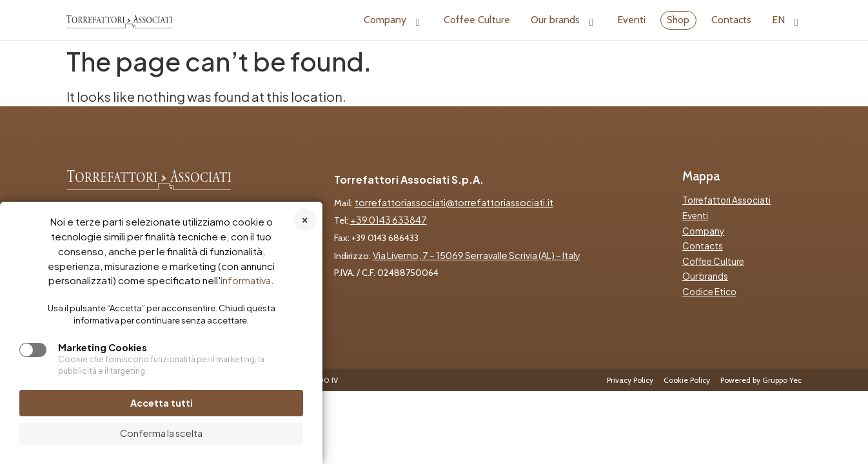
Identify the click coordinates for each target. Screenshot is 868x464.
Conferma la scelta (161, 433)
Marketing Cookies (103, 347)
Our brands (564, 20)
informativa (246, 280)
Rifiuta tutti (305, 219)
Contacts (731, 20)
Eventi (631, 20)
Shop (678, 20)
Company (393, 20)
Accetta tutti (162, 403)
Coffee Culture (477, 20)
